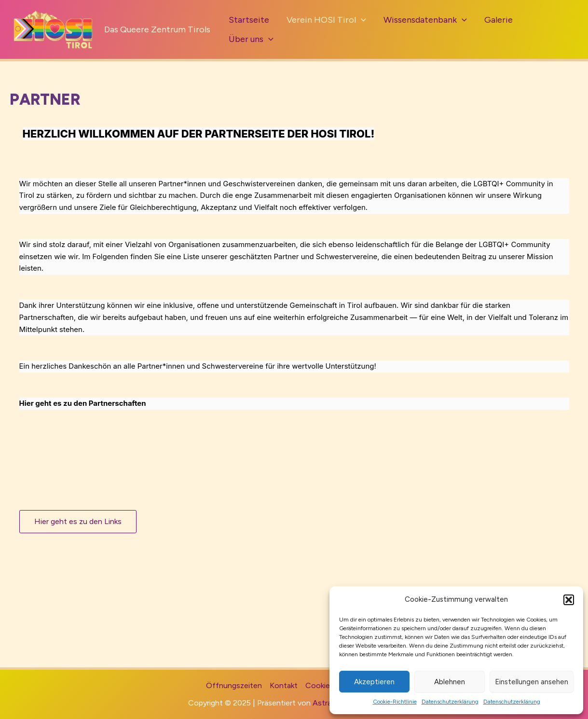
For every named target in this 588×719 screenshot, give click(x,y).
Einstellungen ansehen (532, 682)
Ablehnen (450, 682)
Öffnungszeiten (234, 685)
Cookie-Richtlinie (395, 702)
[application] (361, 20)
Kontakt (284, 685)
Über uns (251, 39)
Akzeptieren (374, 682)
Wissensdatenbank (425, 20)
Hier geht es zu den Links (78, 521)
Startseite (249, 20)
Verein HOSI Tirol (326, 20)
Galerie (499, 20)
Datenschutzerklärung (450, 702)
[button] (569, 600)
